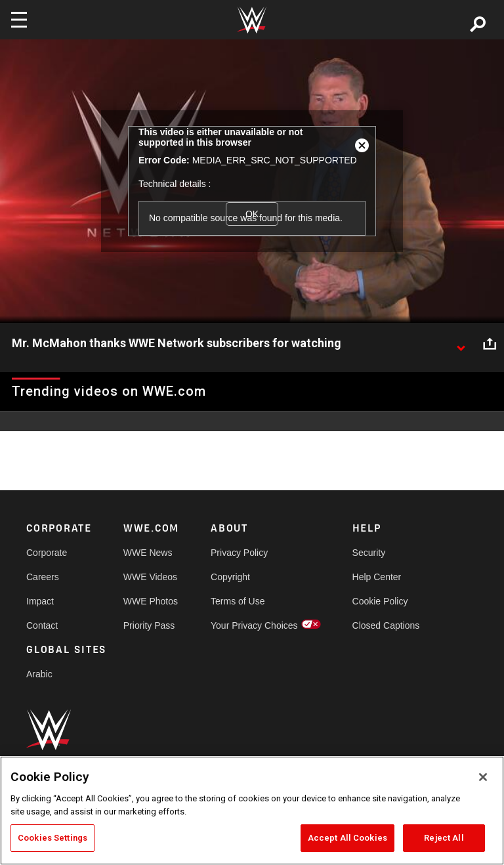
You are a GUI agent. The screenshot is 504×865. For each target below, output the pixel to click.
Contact (42, 625)
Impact (40, 601)
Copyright (230, 577)
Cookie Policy (380, 601)
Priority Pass (149, 625)
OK (252, 214)
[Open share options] (490, 344)
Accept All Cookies (347, 838)
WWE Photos (151, 601)
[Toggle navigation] (19, 20)
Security (369, 553)
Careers (43, 577)
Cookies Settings (52, 838)
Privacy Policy (239, 553)
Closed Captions (386, 625)
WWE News (148, 553)
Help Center (377, 577)
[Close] (483, 777)
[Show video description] (461, 344)
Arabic (39, 674)
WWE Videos (150, 577)
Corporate (47, 553)
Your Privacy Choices (254, 625)
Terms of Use (238, 601)
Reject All (444, 838)
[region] (252, 811)
